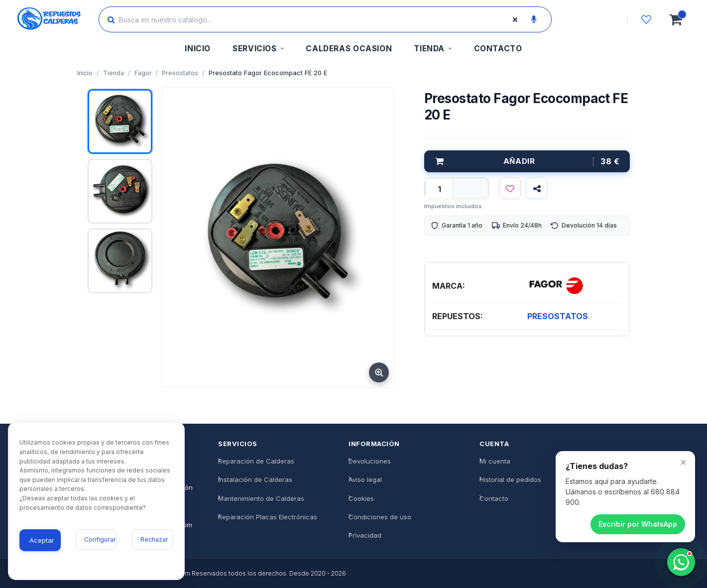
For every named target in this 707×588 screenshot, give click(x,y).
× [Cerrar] (683, 462)
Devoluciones (370, 461)
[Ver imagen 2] (120, 191)
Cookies (361, 498)
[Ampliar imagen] (379, 372)
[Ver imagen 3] (120, 261)
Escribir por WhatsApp (638, 524)
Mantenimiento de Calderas (261, 498)
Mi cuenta (495, 461)
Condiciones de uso (380, 517)
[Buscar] (111, 19)
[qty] (439, 189)
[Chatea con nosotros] (681, 562)
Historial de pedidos (510, 479)
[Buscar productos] (316, 19)
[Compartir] (537, 188)
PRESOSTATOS (558, 316)
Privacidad (365, 535)
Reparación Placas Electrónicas (268, 517)
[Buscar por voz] (534, 19)
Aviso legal (365, 479)
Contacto (494, 498)
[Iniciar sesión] (599, 19)
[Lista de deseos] (646, 19)
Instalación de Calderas (255, 479)
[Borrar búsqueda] (515, 19)
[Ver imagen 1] (120, 121)
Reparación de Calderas (256, 461)
